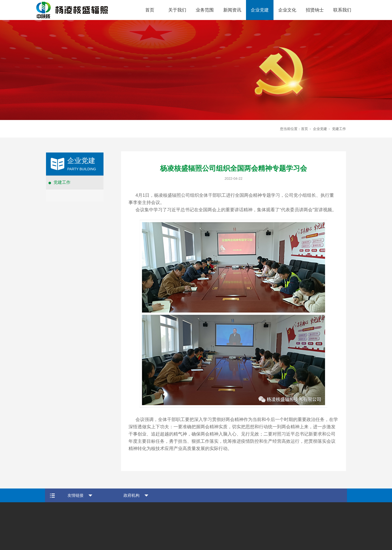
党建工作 (62, 182)
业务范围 (205, 10)
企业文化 (287, 10)
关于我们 (177, 10)
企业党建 (260, 10)
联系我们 (342, 10)
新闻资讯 (232, 10)
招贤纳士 (315, 10)
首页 (150, 10)
